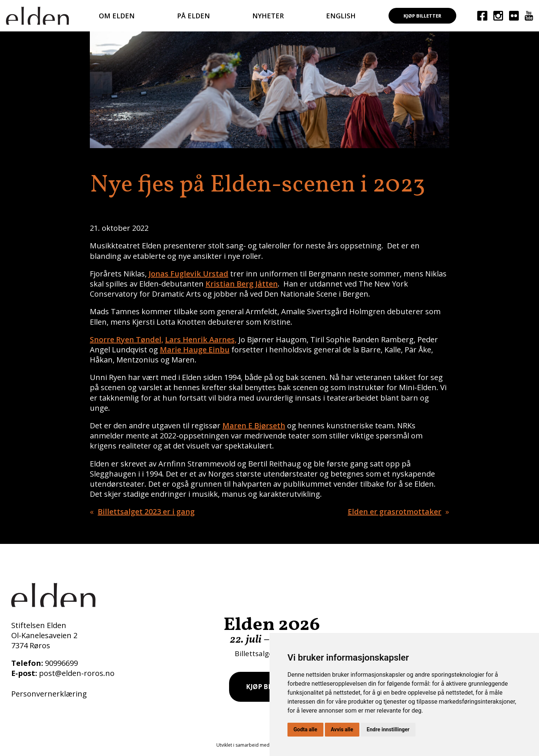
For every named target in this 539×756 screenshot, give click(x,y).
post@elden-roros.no (77, 673)
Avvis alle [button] (342, 729)
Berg (245, 284)
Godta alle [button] (305, 729)
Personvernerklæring (49, 694)
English (341, 16)
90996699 (61, 663)
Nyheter (268, 16)
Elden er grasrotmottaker (395, 512)
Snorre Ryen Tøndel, (127, 339)
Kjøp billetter (422, 16)
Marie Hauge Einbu (195, 350)
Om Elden (117, 16)
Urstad (215, 274)
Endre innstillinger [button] (388, 729)
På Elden (194, 16)
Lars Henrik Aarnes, (201, 339)
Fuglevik (186, 274)
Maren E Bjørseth (254, 426)
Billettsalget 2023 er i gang (146, 512)
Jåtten (266, 284)
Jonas (159, 274)
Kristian (221, 284)
